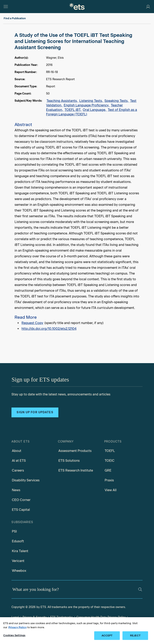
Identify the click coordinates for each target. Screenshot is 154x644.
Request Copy (32, 323)
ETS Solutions (69, 461)
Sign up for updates (35, 412)
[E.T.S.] (77, 6)
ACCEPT (107, 636)
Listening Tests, (91, 101)
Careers (18, 470)
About (17, 451)
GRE (108, 470)
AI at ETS (19, 461)
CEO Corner (21, 500)
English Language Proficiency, (87, 105)
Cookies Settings (14, 635)
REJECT (135, 636)
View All (111, 490)
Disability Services (26, 480)
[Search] (140, 589)
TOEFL (110, 451)
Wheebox (19, 571)
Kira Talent (20, 551)
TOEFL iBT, (73, 110)
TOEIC (110, 461)
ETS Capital (21, 510)
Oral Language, (95, 110)
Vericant (18, 561)
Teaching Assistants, (62, 101)
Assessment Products (75, 451)
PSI (14, 531)
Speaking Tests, (117, 101)
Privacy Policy (18, 627)
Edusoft (18, 541)
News (16, 490)
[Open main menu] (6, 7)
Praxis (109, 480)
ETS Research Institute (76, 470)
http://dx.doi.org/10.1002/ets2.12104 (49, 329)
